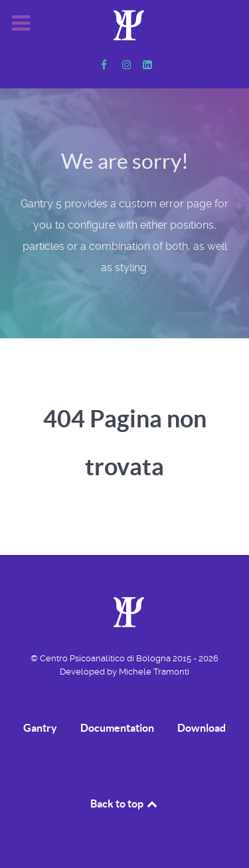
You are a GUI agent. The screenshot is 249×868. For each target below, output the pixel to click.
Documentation (117, 728)
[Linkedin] (147, 65)
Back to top (125, 804)
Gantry (40, 728)
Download (202, 728)
